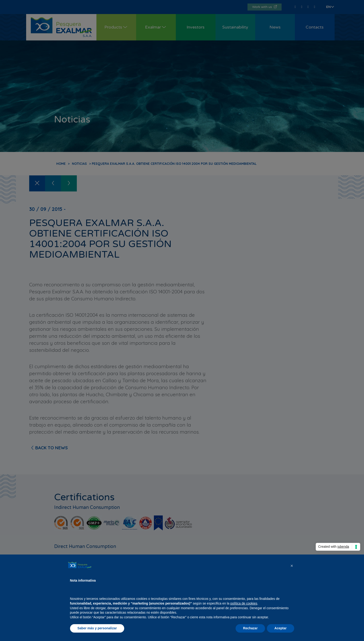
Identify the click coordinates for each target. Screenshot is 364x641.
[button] (292, 566)
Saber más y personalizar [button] (97, 628)
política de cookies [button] (244, 603)
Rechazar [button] (250, 628)
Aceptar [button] (280, 628)
